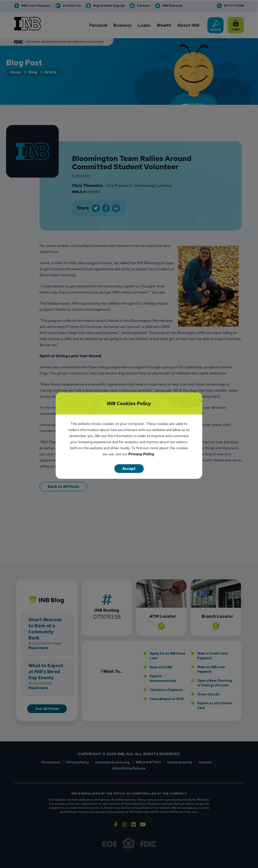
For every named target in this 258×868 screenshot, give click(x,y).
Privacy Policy (141, 454)
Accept (129, 469)
